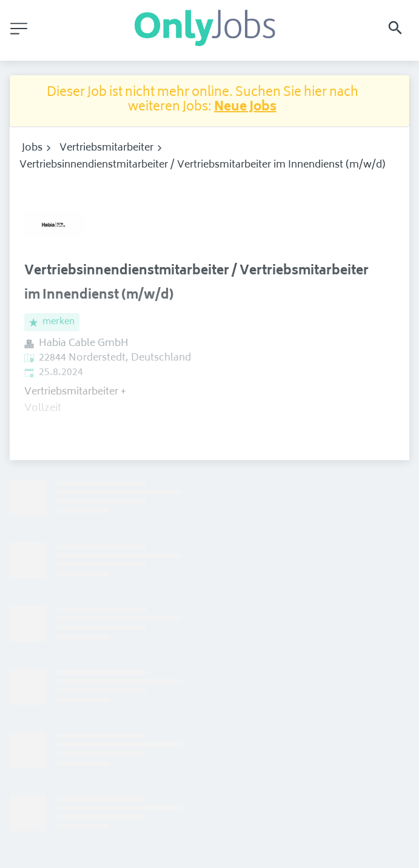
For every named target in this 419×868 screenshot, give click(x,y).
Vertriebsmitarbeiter (106, 148)
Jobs (32, 148)
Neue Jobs (245, 108)
